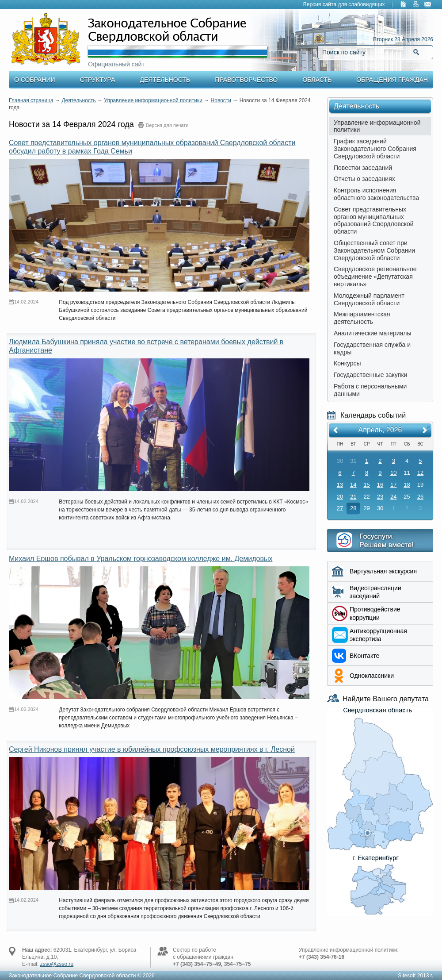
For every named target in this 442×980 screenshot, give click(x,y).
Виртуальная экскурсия (383, 571)
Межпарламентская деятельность (362, 318)
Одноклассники (372, 676)
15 (366, 485)
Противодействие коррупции (375, 613)
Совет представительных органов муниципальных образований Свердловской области (374, 220)
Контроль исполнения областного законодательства (376, 194)
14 (353, 485)
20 (340, 497)
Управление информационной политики (153, 100)
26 (420, 497)
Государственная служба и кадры (372, 348)
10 (393, 473)
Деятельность (165, 80)
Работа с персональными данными (370, 390)
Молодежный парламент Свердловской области (369, 299)
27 (340, 508)
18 (407, 485)
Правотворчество (246, 80)
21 (353, 497)
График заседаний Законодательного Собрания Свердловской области (375, 149)
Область (317, 80)
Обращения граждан (392, 80)
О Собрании (35, 80)
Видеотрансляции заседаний (375, 592)
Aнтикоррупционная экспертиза (378, 635)
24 (393, 497)
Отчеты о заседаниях (364, 179)
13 (340, 485)
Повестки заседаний (363, 168)
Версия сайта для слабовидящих (344, 4)
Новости (221, 100)
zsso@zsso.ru (57, 964)
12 (420, 473)
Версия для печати (167, 125)
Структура (97, 80)
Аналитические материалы (373, 333)
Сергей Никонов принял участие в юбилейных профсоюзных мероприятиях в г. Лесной (152, 749)
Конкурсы (347, 363)
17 (393, 485)
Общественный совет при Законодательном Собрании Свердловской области (374, 250)
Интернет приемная (380, 540)
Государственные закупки (370, 375)
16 (380, 485)
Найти (416, 52)
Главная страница (31, 100)
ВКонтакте (364, 656)
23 (380, 497)
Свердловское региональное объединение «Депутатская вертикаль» (375, 277)
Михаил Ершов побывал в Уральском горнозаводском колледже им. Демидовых (141, 559)
